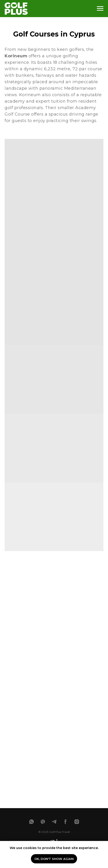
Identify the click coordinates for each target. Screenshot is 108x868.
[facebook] (65, 822)
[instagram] (77, 822)
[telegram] (54, 822)
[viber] (43, 822)
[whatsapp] (31, 822)
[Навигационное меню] (100, 9)
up (54, 841)
